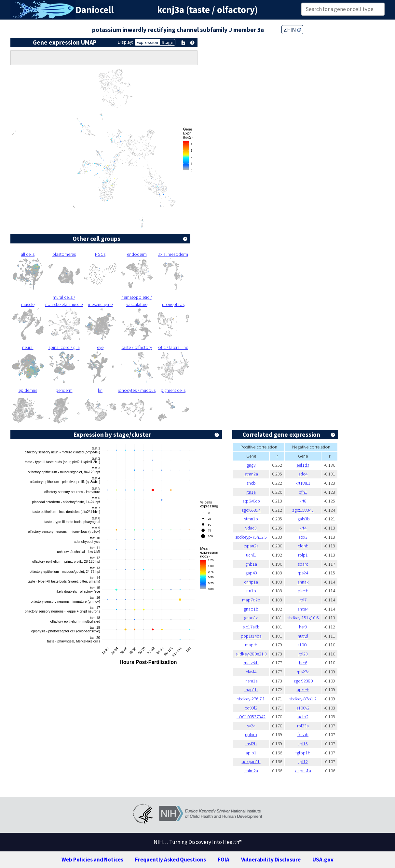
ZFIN (292, 30)
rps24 (303, 573)
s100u (303, 645)
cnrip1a (251, 582)
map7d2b (251, 600)
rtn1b (251, 591)
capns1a (303, 771)
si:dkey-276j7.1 (251, 699)
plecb (303, 591)
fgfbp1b (303, 753)
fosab (303, 735)
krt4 (303, 528)
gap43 (251, 573)
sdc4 (303, 474)
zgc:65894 (251, 510)
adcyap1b (251, 762)
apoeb (303, 690)
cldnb (303, 546)
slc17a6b (251, 627)
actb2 (303, 717)
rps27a (303, 672)
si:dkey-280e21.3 (251, 654)
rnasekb (251, 663)
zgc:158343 (303, 510)
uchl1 (251, 555)
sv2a (251, 726)
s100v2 (303, 708)
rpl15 (303, 744)
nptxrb (251, 735)
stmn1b (251, 519)
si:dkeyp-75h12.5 (251, 537)
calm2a (251, 771)
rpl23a (303, 726)
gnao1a (251, 618)
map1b (251, 690)
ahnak (303, 582)
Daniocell (95, 10)
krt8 (303, 501)
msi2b (251, 744)
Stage (168, 42)
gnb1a (251, 564)
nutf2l (303, 636)
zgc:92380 (303, 681)
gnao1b (251, 609)
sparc (303, 564)
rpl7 (303, 600)
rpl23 (303, 654)
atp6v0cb (251, 501)
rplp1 (303, 555)
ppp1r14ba (251, 636)
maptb (251, 645)
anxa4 (303, 609)
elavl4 (251, 672)
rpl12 (303, 762)
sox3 (303, 537)
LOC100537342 (251, 717)
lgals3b (303, 519)
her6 (303, 663)
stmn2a (251, 474)
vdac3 (251, 528)
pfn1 (303, 492)
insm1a (251, 681)
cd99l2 (251, 708)
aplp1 (251, 753)
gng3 (251, 465)
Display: (125, 42)
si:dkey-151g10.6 (303, 618)
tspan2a (251, 546)
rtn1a (251, 492)
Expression (147, 42)
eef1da (303, 465)
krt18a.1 (303, 483)
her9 (303, 627)
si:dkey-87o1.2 (303, 699)
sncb (251, 483)
